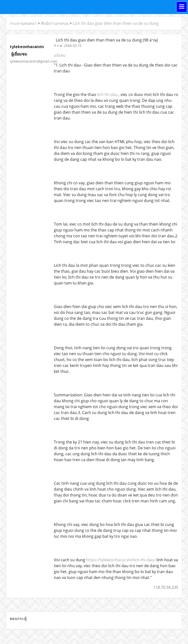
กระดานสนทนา (23, 23)
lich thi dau (107, 94)
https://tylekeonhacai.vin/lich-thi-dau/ (121, 560)
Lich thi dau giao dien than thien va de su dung (116, 23)
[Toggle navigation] (182, 7)
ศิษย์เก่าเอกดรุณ (55, 23)
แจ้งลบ (60, 55)
